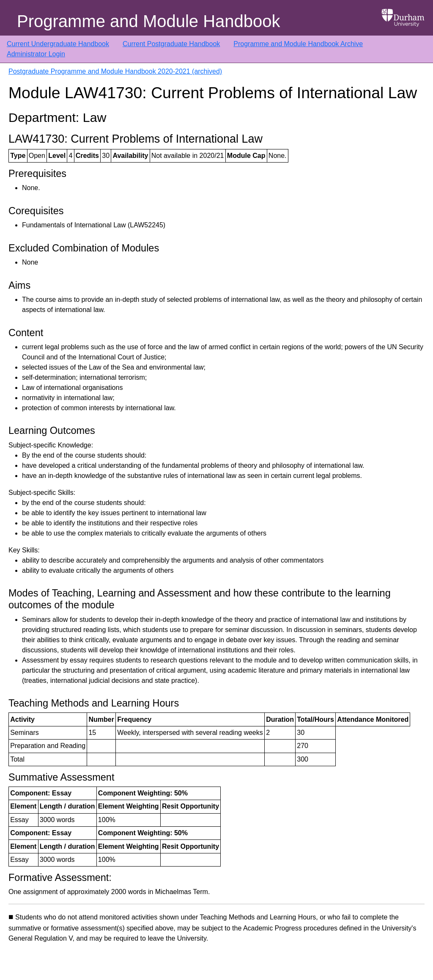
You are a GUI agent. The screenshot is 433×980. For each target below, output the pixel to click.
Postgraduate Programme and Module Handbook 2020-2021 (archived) (115, 71)
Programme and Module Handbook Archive (298, 44)
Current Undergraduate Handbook (58, 44)
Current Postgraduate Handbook (171, 44)
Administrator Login (36, 54)
